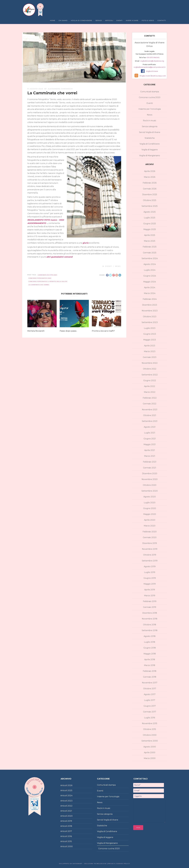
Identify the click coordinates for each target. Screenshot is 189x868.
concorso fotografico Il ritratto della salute (48, 281)
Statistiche (150, 138)
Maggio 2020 (150, 514)
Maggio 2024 (150, 282)
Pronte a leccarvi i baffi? (103, 331)
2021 (70, 811)
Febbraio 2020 (150, 532)
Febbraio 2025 (150, 247)
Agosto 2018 (150, 636)
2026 (70, 785)
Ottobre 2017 (150, 689)
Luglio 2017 (150, 700)
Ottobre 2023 (150, 317)
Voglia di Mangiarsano (150, 156)
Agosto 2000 (150, 747)
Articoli (109, 20)
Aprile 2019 (150, 590)
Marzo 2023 (150, 351)
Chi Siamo (63, 20)
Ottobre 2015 (150, 729)
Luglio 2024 (150, 270)
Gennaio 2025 (150, 253)
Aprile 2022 (150, 386)
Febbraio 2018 (150, 671)
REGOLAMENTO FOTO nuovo (42, 220)
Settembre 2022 (150, 375)
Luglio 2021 (150, 433)
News (118, 266)
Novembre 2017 (150, 683)
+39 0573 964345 (153, 57)
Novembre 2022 (150, 363)
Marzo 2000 (150, 758)
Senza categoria (150, 126)
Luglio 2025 (150, 218)
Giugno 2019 (150, 578)
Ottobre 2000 (150, 735)
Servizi (99, 20)
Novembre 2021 (150, 410)
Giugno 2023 (150, 334)
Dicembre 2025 (150, 195)
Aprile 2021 (150, 450)
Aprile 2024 (150, 288)
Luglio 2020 (150, 503)
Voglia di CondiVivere (150, 144)
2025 (70, 790)
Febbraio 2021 (150, 462)
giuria (86, 243)
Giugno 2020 (150, 508)
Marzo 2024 (150, 293)
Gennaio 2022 (150, 404)
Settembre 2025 (150, 206)
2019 (70, 821)
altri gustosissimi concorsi (59, 257)
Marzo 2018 (150, 665)
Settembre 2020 (150, 491)
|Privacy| (111, 864)
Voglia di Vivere (152, 71)
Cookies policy (123, 864)
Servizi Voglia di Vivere (150, 132)
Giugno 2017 (150, 706)
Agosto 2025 (150, 212)
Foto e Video (148, 20)
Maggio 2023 (150, 340)
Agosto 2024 (150, 264)
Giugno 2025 (150, 224)
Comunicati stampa (150, 92)
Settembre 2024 (150, 258)
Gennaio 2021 (150, 468)
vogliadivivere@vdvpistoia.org (152, 61)
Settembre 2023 (150, 322)
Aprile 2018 (150, 660)
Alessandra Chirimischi (60, 89)
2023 (70, 801)
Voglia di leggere (150, 150)
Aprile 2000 (150, 753)
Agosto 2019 (150, 567)
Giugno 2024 (150, 276)
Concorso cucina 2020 (150, 97)
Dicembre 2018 (150, 613)
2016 (70, 836)
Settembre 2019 (150, 561)
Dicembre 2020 (150, 474)
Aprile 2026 (150, 171)
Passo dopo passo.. (68, 331)
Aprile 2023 (150, 346)
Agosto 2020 (150, 497)
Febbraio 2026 (150, 183)
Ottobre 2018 (150, 625)
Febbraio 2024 (150, 299)
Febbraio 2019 (150, 601)
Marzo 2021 (150, 456)
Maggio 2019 (150, 584)
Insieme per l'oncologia (150, 109)
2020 (70, 816)
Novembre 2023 (150, 311)
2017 (70, 831)
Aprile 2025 (150, 235)
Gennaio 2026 (150, 189)
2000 (70, 846)
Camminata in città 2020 (47, 275)
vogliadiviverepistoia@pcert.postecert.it (150, 67)
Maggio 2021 (150, 444)
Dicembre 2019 (150, 543)
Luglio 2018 (150, 642)
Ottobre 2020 (150, 485)
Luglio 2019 (150, 572)
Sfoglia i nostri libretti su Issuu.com (153, 76)
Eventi (120, 20)
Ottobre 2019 (150, 555)
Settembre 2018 (150, 630)
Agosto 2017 (150, 694)
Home (53, 20)
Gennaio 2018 (150, 677)
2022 (70, 806)
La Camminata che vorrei (39, 285)
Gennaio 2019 (150, 607)
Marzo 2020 (150, 526)
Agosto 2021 (150, 427)
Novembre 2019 (150, 549)
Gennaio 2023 (150, 357)
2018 (70, 826)
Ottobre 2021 (150, 415)
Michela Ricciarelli (36, 331)
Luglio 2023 (150, 328)
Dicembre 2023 (150, 305)
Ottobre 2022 (150, 369)
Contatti (162, 20)
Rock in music (150, 121)
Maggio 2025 (150, 229)
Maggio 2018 (150, 654)
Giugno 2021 (150, 439)
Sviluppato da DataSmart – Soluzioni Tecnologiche (83, 864)
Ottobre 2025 (150, 200)
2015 (70, 841)
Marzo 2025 (150, 241)
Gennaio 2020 (150, 537)
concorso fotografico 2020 (40, 278)
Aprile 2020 (150, 520)
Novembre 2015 (150, 723)
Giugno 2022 (150, 381)
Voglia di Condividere (81, 20)
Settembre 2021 (150, 421)
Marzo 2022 (150, 392)
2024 (70, 796)
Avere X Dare (132, 20)
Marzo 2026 (150, 177)
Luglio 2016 (150, 718)
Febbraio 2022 (150, 398)
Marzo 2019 (150, 596)
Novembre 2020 (150, 479)
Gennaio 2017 (150, 712)
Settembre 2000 (150, 741)
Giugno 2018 (150, 648)
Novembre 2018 (150, 619)
